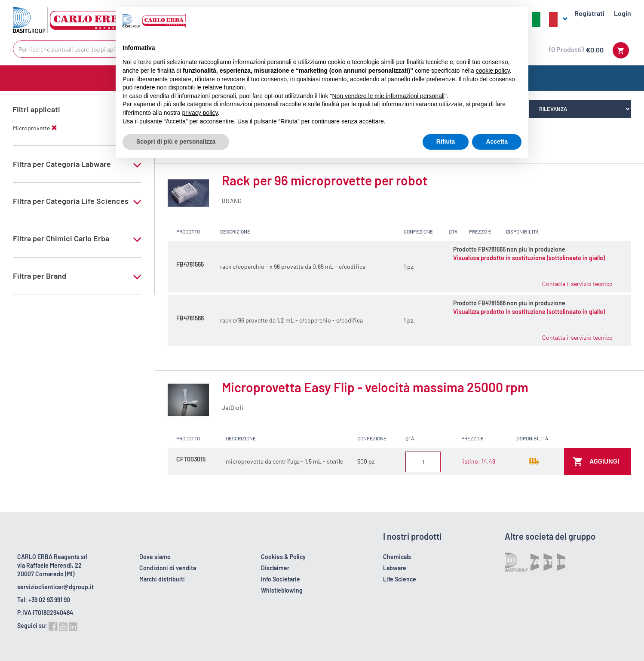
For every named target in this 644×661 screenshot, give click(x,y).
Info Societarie (281, 579)
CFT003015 (191, 459)
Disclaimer (275, 568)
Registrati (589, 13)
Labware (395, 568)
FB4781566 (190, 318)
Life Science (400, 579)
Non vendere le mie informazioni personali (388, 96)
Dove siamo (155, 557)
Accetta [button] (497, 141)
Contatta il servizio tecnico (577, 284)
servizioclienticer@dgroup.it (55, 587)
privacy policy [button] (200, 113)
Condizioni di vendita (168, 568)
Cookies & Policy (283, 557)
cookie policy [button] (493, 71)
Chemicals (397, 557)
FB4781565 (190, 264)
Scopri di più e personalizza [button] (176, 141)
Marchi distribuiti (162, 579)
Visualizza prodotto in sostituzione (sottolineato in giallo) (529, 258)
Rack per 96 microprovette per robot (325, 180)
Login (623, 13)
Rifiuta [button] (446, 141)
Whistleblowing (282, 590)
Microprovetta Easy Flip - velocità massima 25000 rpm (375, 387)
